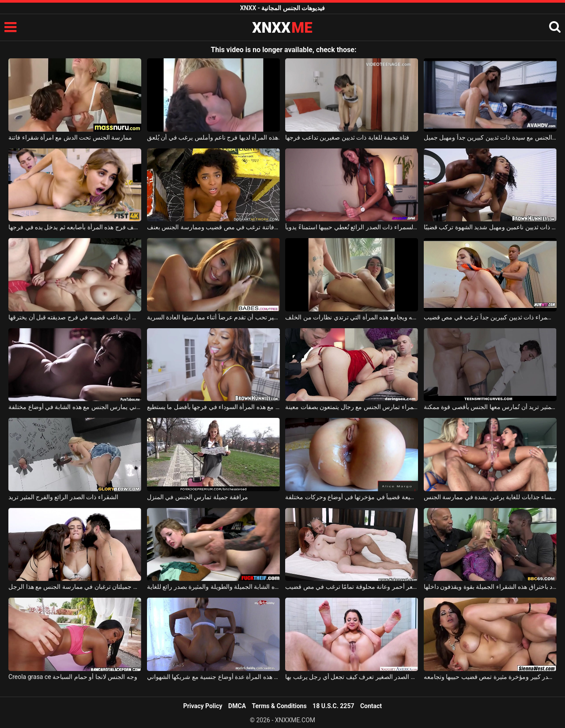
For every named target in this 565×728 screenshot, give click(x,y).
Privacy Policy (203, 706)
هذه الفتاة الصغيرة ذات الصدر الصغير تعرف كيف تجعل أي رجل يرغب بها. (352, 677)
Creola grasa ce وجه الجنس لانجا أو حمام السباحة (73, 677)
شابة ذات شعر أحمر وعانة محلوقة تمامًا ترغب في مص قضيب (352, 587)
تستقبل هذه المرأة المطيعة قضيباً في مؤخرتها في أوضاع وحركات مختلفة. (352, 497)
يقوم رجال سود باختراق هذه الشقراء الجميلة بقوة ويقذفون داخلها (490, 587)
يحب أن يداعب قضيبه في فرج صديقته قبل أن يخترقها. (75, 317)
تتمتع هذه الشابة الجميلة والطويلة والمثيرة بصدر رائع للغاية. (213, 587)
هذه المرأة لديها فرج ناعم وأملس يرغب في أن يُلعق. (213, 137)
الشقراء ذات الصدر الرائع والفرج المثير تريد (63, 497)
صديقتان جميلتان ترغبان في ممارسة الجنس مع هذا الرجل (75, 587)
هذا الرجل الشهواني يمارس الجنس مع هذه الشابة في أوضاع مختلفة (75, 407)
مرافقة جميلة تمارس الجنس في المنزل (198, 497)
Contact (371, 706)
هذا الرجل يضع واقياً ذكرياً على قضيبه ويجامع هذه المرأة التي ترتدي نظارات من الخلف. (352, 317)
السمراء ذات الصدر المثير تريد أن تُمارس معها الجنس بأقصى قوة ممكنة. (490, 407)
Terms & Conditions (279, 706)
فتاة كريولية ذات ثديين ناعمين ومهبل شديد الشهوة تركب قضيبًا (490, 227)
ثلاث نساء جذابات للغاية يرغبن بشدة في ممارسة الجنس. (490, 497)
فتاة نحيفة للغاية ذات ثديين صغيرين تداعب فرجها (347, 137)
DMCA (237, 706)
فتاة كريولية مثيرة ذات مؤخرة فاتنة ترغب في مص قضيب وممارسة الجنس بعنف (213, 227)
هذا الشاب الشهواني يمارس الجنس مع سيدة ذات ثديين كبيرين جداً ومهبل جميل (490, 137)
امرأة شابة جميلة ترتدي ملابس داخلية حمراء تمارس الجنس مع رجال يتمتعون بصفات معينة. (352, 407)
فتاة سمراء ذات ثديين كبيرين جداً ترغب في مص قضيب (490, 317)
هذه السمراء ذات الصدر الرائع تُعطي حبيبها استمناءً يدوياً (352, 227)
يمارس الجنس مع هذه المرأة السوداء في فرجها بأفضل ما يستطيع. (213, 407)
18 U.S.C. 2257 (333, 706)
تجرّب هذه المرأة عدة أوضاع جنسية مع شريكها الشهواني (213, 677)
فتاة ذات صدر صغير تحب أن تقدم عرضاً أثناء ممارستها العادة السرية (213, 317)
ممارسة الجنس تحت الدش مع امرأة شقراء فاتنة (70, 137)
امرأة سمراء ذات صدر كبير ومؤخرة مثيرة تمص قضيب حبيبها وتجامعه (490, 677)
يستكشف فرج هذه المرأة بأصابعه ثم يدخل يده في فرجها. (75, 227)
